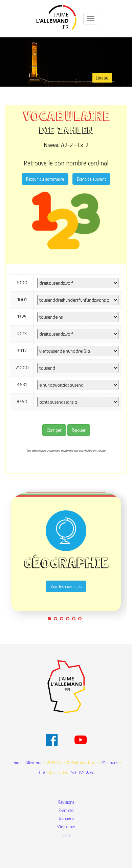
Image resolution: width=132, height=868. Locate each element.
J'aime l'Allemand (27, 762)
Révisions (66, 802)
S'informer (66, 827)
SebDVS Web (82, 773)
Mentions (110, 762)
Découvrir (66, 818)
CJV (42, 773)
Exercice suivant (91, 179)
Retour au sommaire (45, 179)
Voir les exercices (66, 586)
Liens (66, 835)
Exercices (66, 810)
